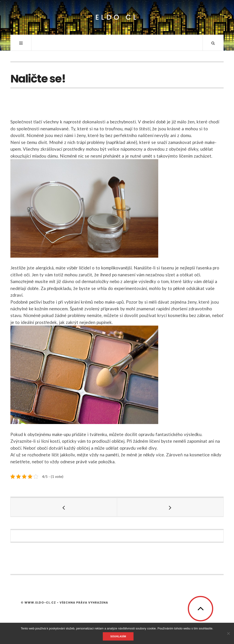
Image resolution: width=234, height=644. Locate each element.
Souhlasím (118, 636)
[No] (228, 633)
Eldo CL (117, 17)
